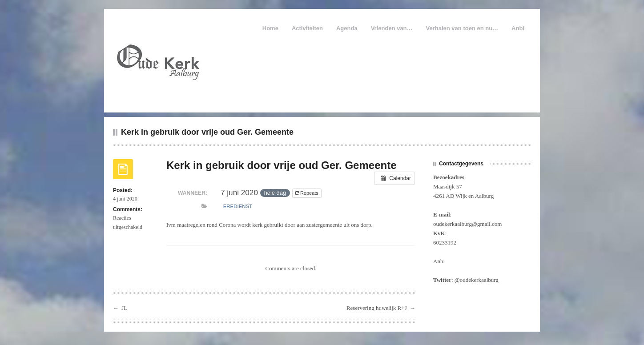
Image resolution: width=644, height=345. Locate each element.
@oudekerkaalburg (477, 280)
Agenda (347, 28)
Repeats (307, 193)
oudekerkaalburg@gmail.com (467, 224)
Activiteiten (307, 28)
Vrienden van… (392, 28)
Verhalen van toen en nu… (462, 28)
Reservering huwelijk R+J (377, 308)
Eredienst (238, 206)
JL (124, 308)
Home (270, 28)
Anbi (518, 28)
